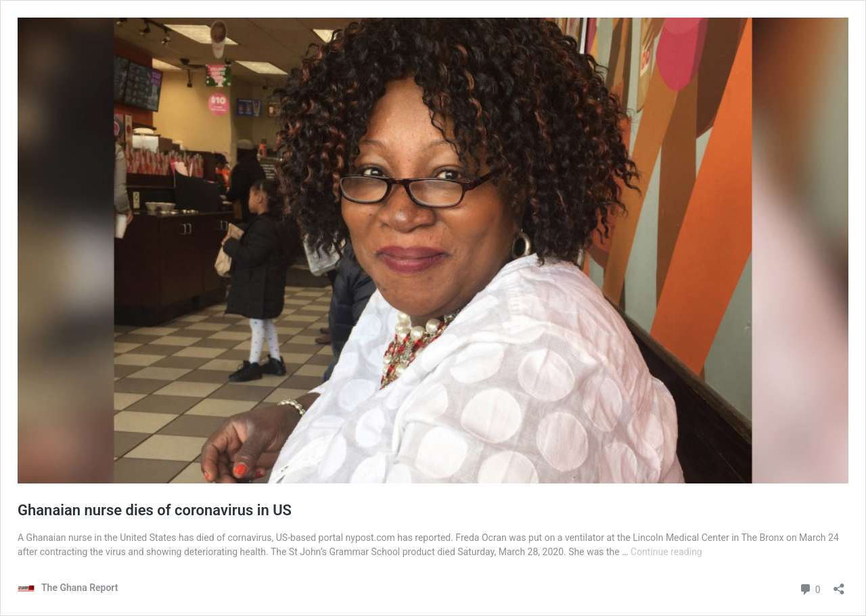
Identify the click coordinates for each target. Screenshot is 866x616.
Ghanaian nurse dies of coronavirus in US (155, 510)
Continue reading (666, 552)
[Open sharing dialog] (839, 585)
